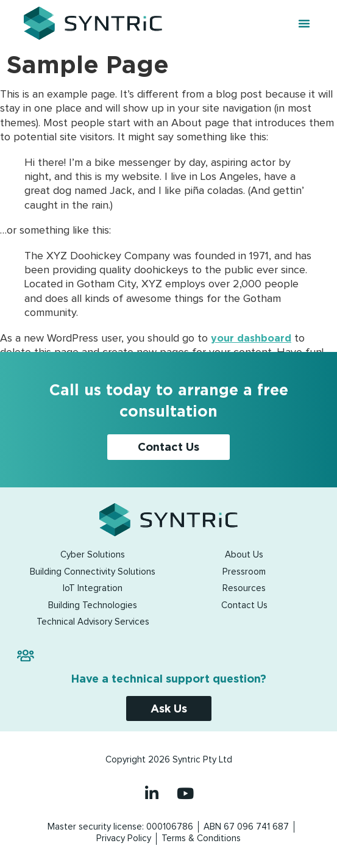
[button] (304, 23)
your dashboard (251, 338)
